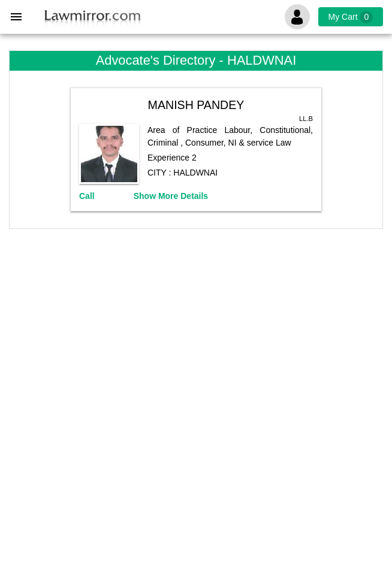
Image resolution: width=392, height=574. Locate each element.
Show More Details (171, 196)
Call (87, 196)
